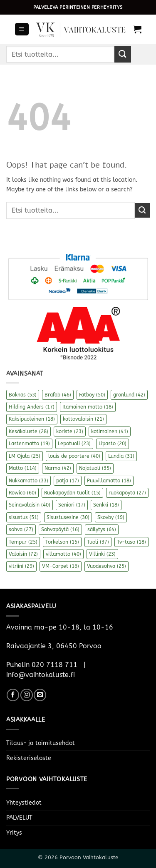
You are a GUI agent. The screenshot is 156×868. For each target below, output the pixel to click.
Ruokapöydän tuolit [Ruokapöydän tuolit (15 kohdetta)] (72, 493)
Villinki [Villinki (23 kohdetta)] (102, 554)
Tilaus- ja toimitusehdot (41, 743)
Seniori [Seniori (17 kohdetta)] (72, 505)
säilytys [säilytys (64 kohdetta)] (102, 529)
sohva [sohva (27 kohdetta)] (21, 529)
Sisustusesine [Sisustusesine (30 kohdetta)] (68, 517)
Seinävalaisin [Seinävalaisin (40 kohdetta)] (30, 505)
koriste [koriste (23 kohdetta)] (70, 431)
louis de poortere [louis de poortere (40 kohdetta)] (74, 456)
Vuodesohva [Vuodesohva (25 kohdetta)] (106, 566)
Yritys (14, 833)
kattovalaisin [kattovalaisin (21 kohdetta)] (83, 419)
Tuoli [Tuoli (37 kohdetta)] (98, 542)
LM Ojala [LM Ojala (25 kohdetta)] (25, 456)
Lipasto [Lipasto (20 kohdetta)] (113, 444)
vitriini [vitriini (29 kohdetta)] (21, 566)
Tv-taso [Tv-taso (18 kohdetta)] (131, 542)
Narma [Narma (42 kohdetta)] (58, 468)
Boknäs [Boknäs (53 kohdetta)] (23, 395)
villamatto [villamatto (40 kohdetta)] (63, 554)
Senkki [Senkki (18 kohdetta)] (106, 505)
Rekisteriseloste (29, 758)
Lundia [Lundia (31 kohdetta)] (121, 456)
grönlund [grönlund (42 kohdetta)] (129, 395)
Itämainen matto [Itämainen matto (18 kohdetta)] (88, 407)
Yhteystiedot (24, 803)
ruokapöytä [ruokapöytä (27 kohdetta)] (127, 493)
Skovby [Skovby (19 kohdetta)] (111, 517)
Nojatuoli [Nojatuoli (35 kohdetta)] (95, 468)
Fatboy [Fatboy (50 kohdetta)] (92, 395)
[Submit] (123, 54)
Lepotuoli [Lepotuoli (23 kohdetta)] (74, 444)
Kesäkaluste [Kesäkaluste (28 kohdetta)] (28, 431)
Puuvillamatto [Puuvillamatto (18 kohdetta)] (109, 481)
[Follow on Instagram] (27, 695)
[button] (22, 29)
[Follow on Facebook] (13, 695)
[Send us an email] (40, 695)
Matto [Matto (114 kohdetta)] (23, 468)
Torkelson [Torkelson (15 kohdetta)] (62, 542)
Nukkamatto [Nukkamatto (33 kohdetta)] (28, 481)
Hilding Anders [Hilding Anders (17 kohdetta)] (32, 407)
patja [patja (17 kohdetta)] (68, 481)
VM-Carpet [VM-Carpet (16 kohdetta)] (61, 566)
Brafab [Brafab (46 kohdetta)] (58, 395)
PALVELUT (19, 818)
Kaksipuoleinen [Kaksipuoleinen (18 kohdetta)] (32, 419)
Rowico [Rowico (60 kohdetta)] (22, 493)
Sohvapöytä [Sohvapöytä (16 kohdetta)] (60, 529)
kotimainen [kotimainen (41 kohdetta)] (110, 431)
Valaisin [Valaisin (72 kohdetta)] (23, 554)
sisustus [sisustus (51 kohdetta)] (24, 517)
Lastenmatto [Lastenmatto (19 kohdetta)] (29, 444)
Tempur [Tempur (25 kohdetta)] (23, 542)
